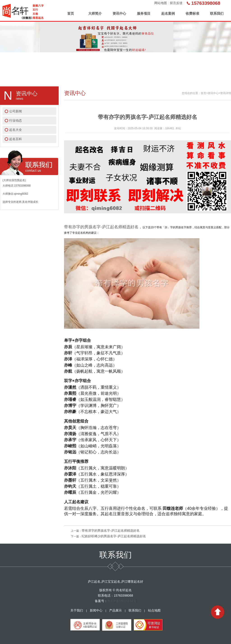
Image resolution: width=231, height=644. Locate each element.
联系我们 (217, 13)
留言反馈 (176, 3)
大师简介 (95, 13)
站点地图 (154, 610)
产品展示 (115, 610)
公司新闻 (16, 111)
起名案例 (168, 13)
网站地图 (161, 3)
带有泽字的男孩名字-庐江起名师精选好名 (111, 531)
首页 (71, 13)
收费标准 (192, 13)
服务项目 (144, 13)
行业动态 (16, 120)
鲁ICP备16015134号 (122, 601)
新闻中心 (96, 610)
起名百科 (16, 139)
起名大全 (16, 130)
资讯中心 (119, 13)
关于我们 (77, 610)
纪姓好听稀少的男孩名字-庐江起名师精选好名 (114, 536)
